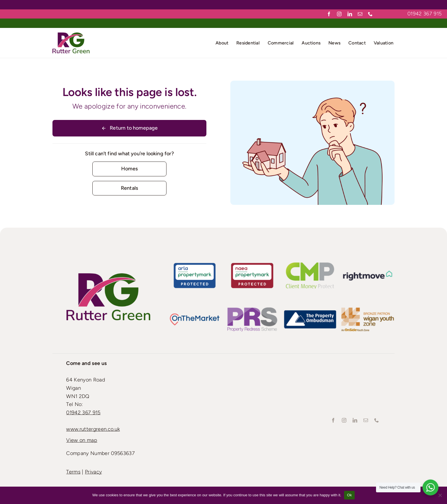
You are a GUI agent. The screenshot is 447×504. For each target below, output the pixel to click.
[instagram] (339, 14)
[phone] (370, 14)
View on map (82, 440)
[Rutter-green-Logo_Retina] (71, 35)
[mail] (360, 14)
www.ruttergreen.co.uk (93, 429)
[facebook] (329, 14)
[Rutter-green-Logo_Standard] (108, 276)
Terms (73, 472)
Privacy (93, 472)
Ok (349, 495)
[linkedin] (350, 14)
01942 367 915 (424, 14)
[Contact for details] (129, 169)
